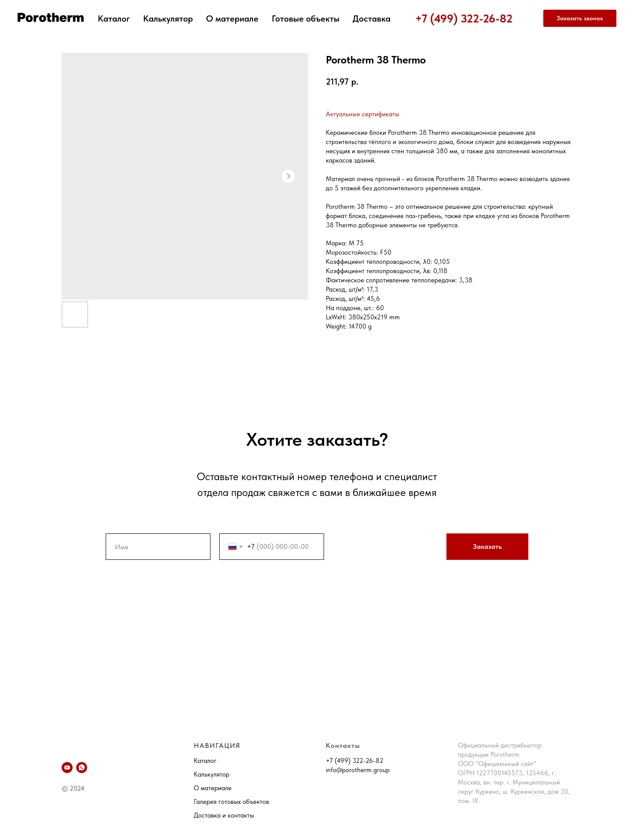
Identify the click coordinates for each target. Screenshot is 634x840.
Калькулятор (168, 19)
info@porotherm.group (358, 770)
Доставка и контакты (224, 815)
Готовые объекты (306, 19)
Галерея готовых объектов (231, 802)
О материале (232, 19)
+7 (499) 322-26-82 (464, 18)
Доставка (372, 19)
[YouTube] (67, 768)
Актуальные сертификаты (363, 114)
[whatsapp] (82, 768)
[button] (580, 19)
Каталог (114, 19)
